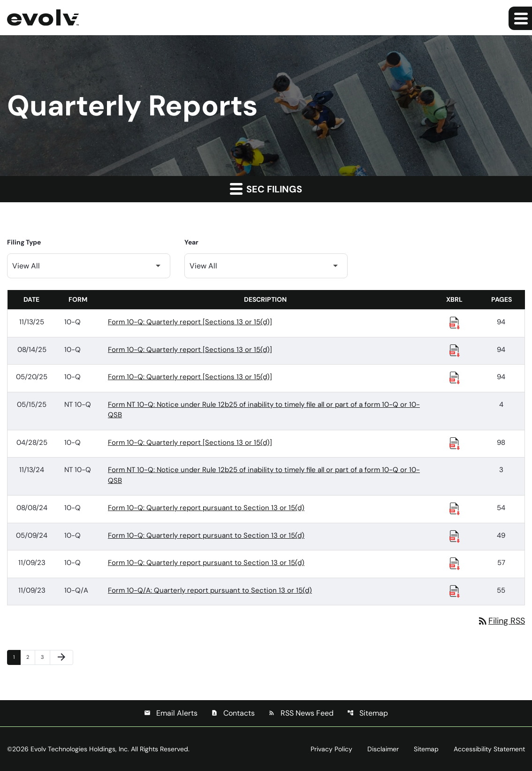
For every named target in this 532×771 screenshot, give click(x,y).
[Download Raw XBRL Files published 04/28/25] (455, 443)
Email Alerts (171, 713)
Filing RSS (501, 621)
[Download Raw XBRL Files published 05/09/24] (455, 536)
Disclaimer (383, 749)
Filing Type (24, 242)
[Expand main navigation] (520, 18)
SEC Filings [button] (266, 189)
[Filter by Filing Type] (89, 266)
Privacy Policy (331, 749)
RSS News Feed (301, 713)
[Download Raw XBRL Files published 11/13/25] (455, 322)
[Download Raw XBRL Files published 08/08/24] (455, 508)
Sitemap (368, 713)
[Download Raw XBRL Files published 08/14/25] (455, 350)
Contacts (233, 713)
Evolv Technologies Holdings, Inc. (80, 749)
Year (191, 242)
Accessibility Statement (489, 749)
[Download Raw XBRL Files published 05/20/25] (455, 377)
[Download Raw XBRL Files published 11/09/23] (455, 563)
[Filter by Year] (266, 266)
